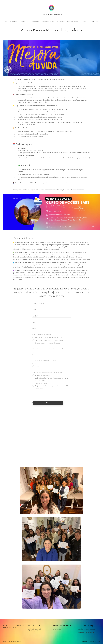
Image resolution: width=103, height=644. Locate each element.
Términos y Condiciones (35, 631)
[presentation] (45, 395)
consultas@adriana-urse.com (87, 629)
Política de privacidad (34, 629)
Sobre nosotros (57, 629)
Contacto (56, 631)
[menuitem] (8, 21)
